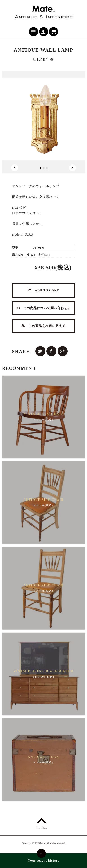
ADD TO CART (43, 290)
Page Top (42, 823)
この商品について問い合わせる (44, 308)
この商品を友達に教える (43, 326)
